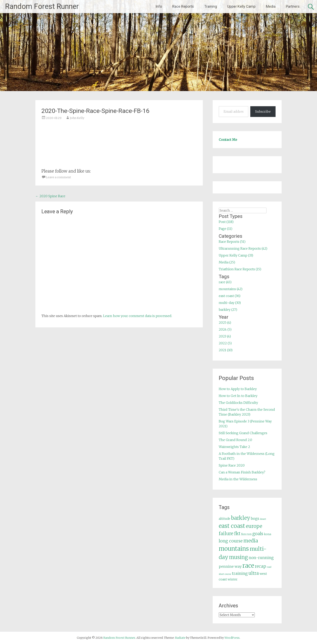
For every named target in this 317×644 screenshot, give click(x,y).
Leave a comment (58, 177)
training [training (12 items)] (240, 573)
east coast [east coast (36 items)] (232, 526)
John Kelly (77, 118)
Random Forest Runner (42, 6)
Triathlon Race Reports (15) (240, 269)
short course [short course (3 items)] (225, 574)
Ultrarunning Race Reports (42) (243, 248)
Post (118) (226, 222)
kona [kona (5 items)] (268, 534)
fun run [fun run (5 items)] (246, 534)
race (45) (225, 282)
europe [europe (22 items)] (254, 526)
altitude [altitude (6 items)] (225, 519)
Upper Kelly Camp (241, 6)
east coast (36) (230, 296)
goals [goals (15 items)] (258, 534)
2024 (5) (225, 329)
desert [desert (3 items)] (263, 519)
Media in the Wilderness (238, 479)
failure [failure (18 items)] (226, 534)
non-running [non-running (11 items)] (261, 558)
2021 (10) (226, 350)
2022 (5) (225, 343)
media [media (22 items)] (251, 541)
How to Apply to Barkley (238, 389)
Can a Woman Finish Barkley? (242, 472)
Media (271, 6)
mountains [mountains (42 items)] (234, 549)
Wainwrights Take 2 (234, 447)
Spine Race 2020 (232, 465)
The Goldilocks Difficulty (238, 403)
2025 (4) (225, 323)
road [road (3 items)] (269, 567)
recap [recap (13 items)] (260, 566)
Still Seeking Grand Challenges (243, 433)
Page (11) (226, 229)
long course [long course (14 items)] (231, 541)
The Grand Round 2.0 (235, 440)
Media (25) (227, 262)
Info (159, 6)
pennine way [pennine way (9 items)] (230, 567)
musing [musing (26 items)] (238, 557)
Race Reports (183, 6)
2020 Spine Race (50, 196)
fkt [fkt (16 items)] (237, 534)
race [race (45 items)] (248, 566)
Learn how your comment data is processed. (138, 316)
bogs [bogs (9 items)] (255, 519)
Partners (293, 6)
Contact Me (228, 140)
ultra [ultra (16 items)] (254, 573)
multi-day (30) (230, 303)
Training (211, 6)
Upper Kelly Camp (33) (236, 255)
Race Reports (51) (232, 242)
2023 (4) (225, 336)
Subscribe (263, 111)
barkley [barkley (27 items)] (241, 518)
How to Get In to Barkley (238, 396)
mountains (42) (231, 289)
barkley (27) (228, 310)
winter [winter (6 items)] (233, 579)
